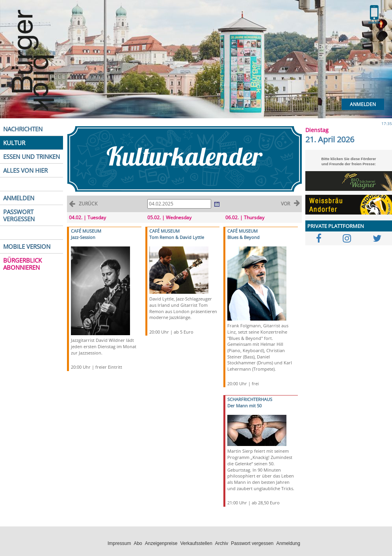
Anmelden (363, 104)
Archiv (222, 543)
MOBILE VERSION (27, 246)
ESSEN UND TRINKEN (32, 157)
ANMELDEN (19, 198)
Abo (138, 543)
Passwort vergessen (252, 543)
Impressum (119, 543)
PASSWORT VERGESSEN (19, 215)
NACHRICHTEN (23, 129)
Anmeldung (288, 543)
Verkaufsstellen (196, 543)
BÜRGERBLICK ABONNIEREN (22, 264)
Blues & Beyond (243, 237)
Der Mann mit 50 (244, 406)
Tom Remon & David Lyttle (177, 237)
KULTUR (14, 143)
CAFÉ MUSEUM (86, 231)
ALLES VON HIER (25, 170)
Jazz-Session (83, 237)
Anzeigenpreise (161, 543)
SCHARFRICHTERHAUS (250, 399)
